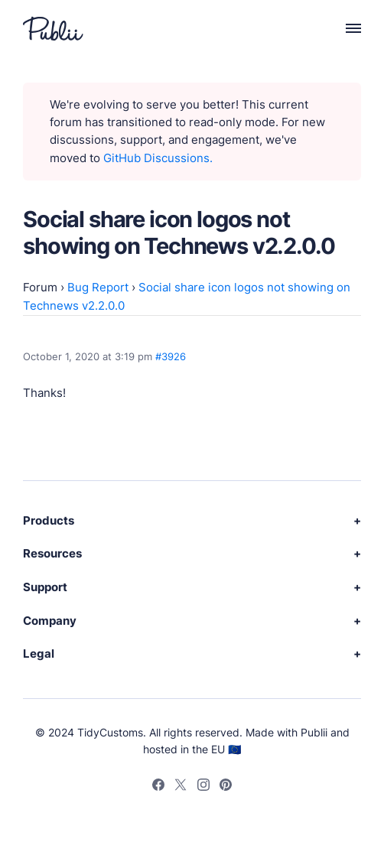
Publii (314, 732)
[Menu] (345, 28)
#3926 (171, 356)
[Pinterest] (226, 787)
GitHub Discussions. (158, 158)
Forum (40, 288)
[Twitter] (181, 787)
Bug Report (98, 288)
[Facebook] (158, 787)
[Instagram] (203, 787)
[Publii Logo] (53, 29)
